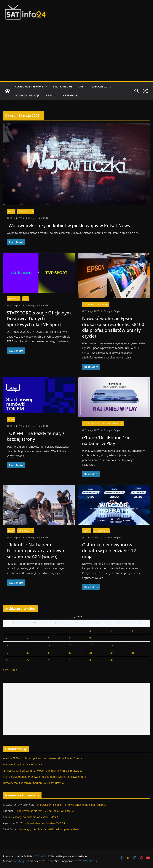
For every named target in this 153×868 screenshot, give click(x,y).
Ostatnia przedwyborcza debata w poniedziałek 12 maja (109, 550)
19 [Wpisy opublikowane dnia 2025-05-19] (7, 652)
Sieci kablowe (63, 86)
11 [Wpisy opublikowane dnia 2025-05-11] (133, 638)
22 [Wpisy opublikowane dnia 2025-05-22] (70, 652)
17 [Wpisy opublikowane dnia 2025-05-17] (112, 645)
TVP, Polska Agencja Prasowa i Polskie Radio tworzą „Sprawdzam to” (45, 777)
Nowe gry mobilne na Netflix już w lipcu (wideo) (49, 829)
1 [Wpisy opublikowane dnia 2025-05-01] (69, 630)
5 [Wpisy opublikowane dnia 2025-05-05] (6, 638)
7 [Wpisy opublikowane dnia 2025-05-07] (48, 638)
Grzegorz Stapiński (38, 218)
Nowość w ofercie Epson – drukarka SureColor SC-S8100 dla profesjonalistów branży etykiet (113, 327)
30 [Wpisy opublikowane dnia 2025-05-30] (91, 660)
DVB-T (82, 86)
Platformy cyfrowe (29, 86)
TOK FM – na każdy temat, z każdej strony (36, 436)
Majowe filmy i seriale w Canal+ (23, 764)
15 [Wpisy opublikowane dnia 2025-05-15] (70, 645)
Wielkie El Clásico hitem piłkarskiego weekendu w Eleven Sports (43, 758)
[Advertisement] (76, 53)
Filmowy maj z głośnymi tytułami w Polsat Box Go (33, 783)
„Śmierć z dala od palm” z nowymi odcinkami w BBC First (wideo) (43, 771)
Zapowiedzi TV (102, 86)
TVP (25, 299)
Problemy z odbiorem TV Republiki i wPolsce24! (45, 811)
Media (11, 211)
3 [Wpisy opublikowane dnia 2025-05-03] (111, 630)
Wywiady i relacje (27, 95)
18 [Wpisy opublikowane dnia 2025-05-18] (133, 645)
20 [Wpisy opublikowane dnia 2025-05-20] (28, 652)
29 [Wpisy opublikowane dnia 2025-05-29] (70, 660)
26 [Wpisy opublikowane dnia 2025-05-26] (7, 660)
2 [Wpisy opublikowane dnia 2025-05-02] (90, 630)
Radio (11, 419)
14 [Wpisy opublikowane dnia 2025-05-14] (49, 645)
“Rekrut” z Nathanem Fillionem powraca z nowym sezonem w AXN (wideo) (36, 550)
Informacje (70, 95)
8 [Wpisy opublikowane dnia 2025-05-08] (69, 638)
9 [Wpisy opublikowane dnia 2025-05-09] (90, 638)
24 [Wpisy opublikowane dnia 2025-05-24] (112, 652)
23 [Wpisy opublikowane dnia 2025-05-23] (91, 652)
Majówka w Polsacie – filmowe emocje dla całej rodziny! (71, 805)
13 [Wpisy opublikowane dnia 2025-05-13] (28, 645)
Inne (49, 95)
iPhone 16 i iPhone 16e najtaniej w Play (106, 440)
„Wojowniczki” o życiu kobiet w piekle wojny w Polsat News (68, 225)
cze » (14, 670)
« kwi (6, 670)
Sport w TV (14, 299)
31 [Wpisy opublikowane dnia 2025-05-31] (112, 660)
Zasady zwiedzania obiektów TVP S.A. (36, 817)
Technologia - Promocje (96, 305)
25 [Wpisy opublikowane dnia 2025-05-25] (133, 652)
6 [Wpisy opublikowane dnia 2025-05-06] (27, 638)
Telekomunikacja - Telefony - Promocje (103, 424)
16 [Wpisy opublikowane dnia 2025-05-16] (91, 645)
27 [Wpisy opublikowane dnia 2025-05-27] (28, 660)
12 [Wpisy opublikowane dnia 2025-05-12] (7, 645)
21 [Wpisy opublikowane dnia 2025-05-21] (49, 652)
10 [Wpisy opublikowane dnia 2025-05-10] (112, 638)
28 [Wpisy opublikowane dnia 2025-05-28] (49, 660)
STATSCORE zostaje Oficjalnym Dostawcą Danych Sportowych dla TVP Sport (39, 318)
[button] (45, 87)
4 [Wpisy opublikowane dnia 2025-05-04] (132, 630)
